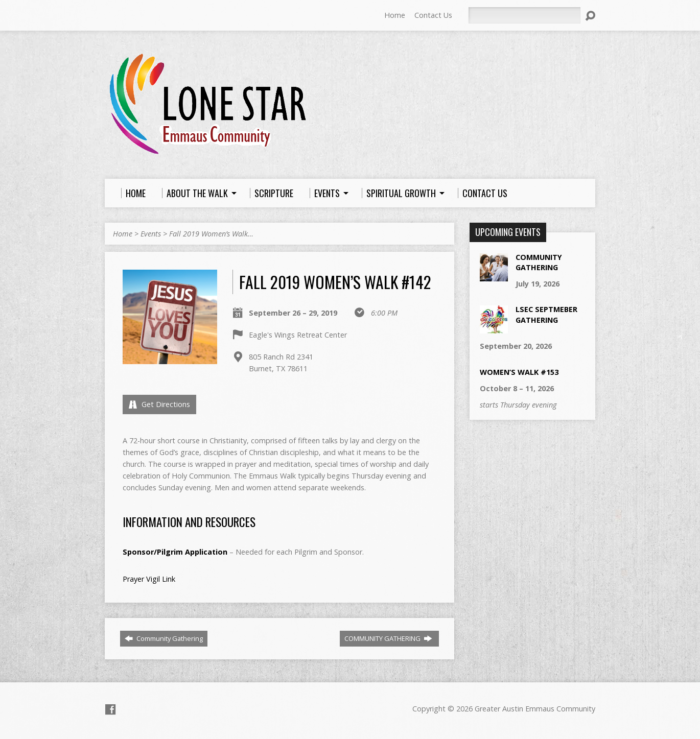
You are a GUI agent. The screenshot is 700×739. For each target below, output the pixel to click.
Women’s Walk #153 (519, 372)
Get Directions (159, 404)
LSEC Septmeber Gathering (546, 314)
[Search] (524, 15)
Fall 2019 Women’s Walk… (211, 234)
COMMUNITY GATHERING (388, 638)
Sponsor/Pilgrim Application (175, 552)
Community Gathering (164, 638)
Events (151, 234)
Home (395, 15)
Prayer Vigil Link (149, 579)
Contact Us (433, 15)
